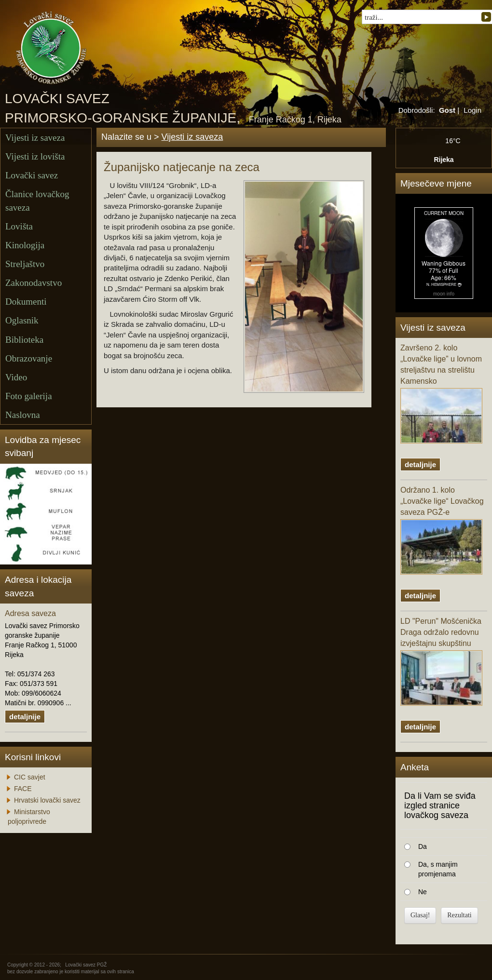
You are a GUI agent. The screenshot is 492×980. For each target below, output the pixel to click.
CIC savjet (30, 777)
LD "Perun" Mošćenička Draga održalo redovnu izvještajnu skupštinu (441, 661)
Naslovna (23, 415)
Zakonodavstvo (34, 283)
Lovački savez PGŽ (86, 965)
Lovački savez (32, 175)
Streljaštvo (25, 264)
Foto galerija (29, 396)
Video (16, 377)
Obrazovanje (29, 358)
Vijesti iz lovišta (35, 156)
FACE (23, 789)
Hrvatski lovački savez (47, 800)
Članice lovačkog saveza (37, 201)
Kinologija (25, 245)
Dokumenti (26, 302)
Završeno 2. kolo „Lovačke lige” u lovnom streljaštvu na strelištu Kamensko (441, 393)
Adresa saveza (30, 613)
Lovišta (19, 226)
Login (472, 110)
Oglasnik (22, 320)
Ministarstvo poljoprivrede (29, 817)
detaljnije (25, 717)
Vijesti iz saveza (35, 138)
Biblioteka (24, 340)
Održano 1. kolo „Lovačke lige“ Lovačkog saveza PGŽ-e (442, 530)
